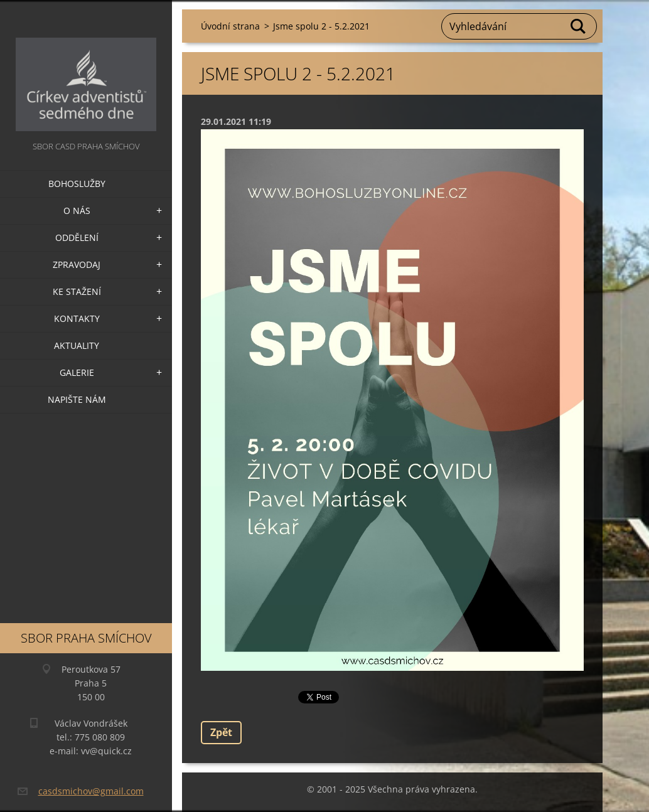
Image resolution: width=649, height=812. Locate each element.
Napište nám (77, 399)
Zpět (221, 732)
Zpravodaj (77, 264)
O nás (77, 211)
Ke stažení (77, 291)
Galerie (77, 372)
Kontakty (77, 318)
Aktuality (77, 345)
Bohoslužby (77, 184)
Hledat (579, 26)
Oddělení (77, 238)
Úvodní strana (230, 26)
